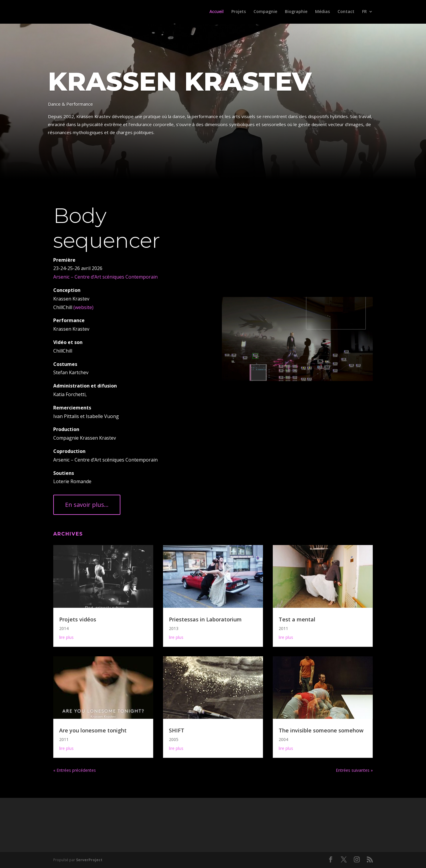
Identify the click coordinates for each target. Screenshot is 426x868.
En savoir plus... (87, 505)
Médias (322, 12)
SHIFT (177, 730)
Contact (346, 12)
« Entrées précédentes (75, 770)
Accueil (217, 12)
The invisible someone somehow (321, 730)
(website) (83, 307)
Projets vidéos (78, 619)
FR (364, 12)
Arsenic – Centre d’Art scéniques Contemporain (105, 277)
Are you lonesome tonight (93, 730)
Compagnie (265, 12)
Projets (239, 12)
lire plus (66, 637)
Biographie (296, 12)
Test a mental (297, 619)
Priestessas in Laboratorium (205, 619)
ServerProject (89, 860)
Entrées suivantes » (354, 770)
